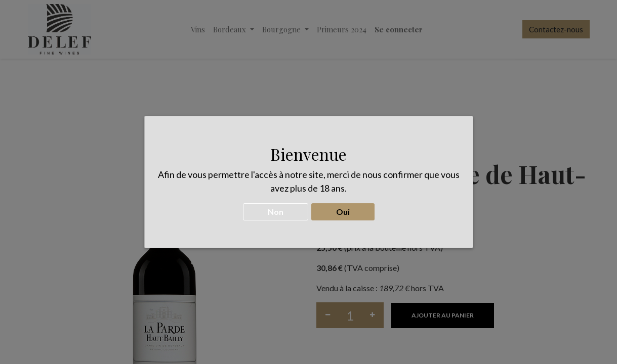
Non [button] (276, 208)
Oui (343, 208)
